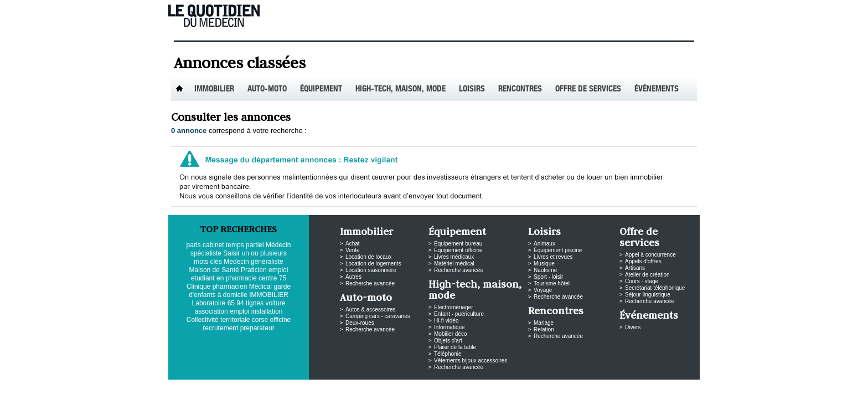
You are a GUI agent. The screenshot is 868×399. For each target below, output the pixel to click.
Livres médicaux (454, 257)
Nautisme (545, 270)
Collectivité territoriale (218, 320)
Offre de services (588, 89)
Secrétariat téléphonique (655, 288)
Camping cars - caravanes (378, 316)
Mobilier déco (450, 334)
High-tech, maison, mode (401, 89)
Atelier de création (647, 275)
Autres (353, 277)
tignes (255, 303)
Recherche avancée (370, 283)
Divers (633, 327)
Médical (260, 287)
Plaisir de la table (455, 347)
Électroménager (454, 307)
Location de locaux (368, 257)
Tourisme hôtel (552, 283)
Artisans (635, 268)
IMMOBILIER (269, 295)
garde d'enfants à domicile (240, 291)
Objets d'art (448, 341)
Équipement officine (458, 250)
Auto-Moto (267, 89)
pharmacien (230, 287)
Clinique (198, 287)
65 (231, 303)
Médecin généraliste (253, 262)
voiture (275, 303)
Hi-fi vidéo (446, 321)
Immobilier (214, 89)
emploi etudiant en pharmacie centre (239, 274)
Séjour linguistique (648, 295)
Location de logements (373, 264)
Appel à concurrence (650, 255)
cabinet (213, 245)
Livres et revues (553, 257)
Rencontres (520, 89)
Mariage (544, 323)
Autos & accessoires (371, 310)
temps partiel (245, 245)
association (211, 311)
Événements (657, 89)
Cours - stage (642, 281)
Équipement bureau (458, 244)
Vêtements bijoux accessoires (471, 360)
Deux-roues (360, 323)
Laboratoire (209, 303)
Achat (353, 244)
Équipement (321, 89)
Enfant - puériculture (459, 314)
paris (194, 245)
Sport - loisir (548, 277)
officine (280, 320)
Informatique (449, 327)
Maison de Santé (214, 270)
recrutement (220, 328)
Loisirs (472, 89)
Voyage (543, 290)
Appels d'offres (643, 261)
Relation (544, 329)
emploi (239, 311)
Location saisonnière (371, 270)
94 (240, 303)
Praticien (254, 270)
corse (260, 320)
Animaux (544, 244)
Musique (544, 264)
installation (267, 311)
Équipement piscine (558, 250)
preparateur (257, 328)
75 (283, 278)
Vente (353, 250)
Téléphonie (448, 354)
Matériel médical (454, 264)
